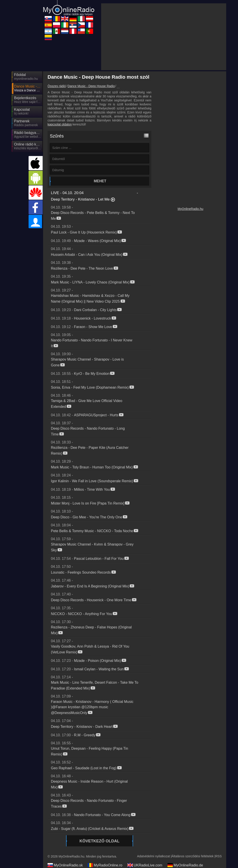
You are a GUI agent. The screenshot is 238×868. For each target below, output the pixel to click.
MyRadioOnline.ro (105, 865)
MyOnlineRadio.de (185, 865)
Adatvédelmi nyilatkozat (153, 856)
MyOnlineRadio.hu (190, 209)
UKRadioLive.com (145, 865)
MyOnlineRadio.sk (65, 865)
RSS (218, 856)
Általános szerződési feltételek (192, 856)
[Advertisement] (164, 37)
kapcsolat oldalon (60, 124)
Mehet (100, 181)
